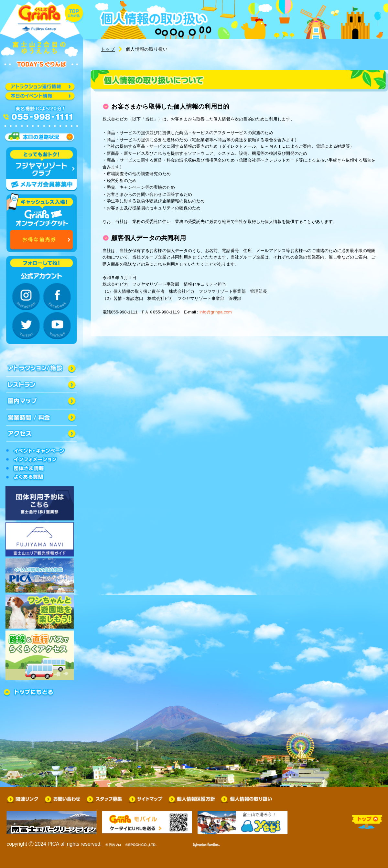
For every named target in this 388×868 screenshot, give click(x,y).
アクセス (42, 434)
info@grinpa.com (216, 312)
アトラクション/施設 (42, 368)
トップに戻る (74, 13)
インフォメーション (42, 460)
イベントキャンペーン (42, 450)
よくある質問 (42, 477)
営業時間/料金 (42, 417)
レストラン (42, 385)
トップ (108, 49)
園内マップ (42, 401)
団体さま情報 (42, 468)
